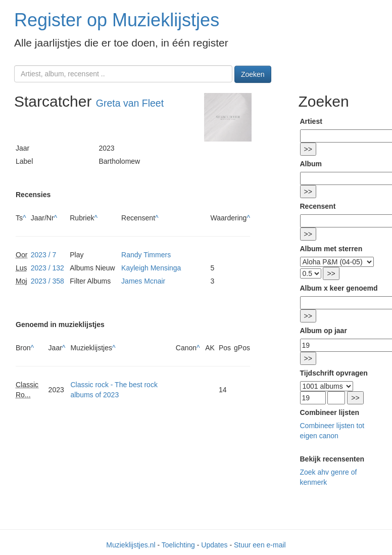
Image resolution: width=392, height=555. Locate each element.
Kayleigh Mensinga (151, 268)
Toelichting (178, 545)
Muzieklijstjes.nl (131, 545)
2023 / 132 (47, 268)
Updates (214, 545)
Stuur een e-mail (260, 545)
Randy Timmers (146, 255)
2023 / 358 (47, 281)
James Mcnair (143, 281)
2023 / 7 (44, 255)
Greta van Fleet (130, 103)
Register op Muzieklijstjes (117, 20)
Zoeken (253, 74)
